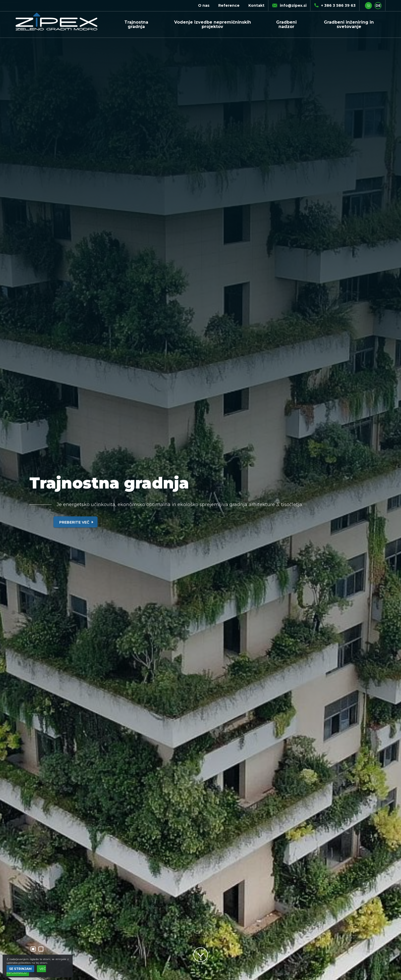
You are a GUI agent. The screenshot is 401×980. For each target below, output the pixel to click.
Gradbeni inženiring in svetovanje (349, 24)
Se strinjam (20, 969)
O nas (204, 5)
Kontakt (256, 5)
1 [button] (33, 949)
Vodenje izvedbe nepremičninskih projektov (213, 24)
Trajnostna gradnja (136, 24)
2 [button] (41, 949)
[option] (201, 490)
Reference (229, 5)
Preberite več (77, 530)
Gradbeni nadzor (286, 24)
